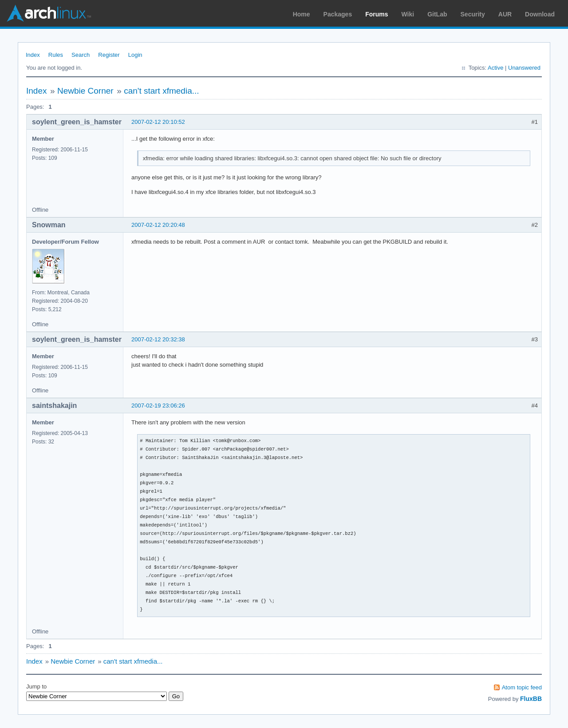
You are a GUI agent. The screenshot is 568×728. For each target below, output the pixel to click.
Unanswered (524, 68)
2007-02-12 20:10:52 (158, 122)
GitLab (437, 14)
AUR (505, 14)
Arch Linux (49, 13)
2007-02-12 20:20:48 (158, 225)
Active (495, 68)
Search (81, 55)
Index (33, 55)
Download (540, 14)
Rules (56, 55)
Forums (377, 14)
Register (109, 55)
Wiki (408, 14)
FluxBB (531, 699)
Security (473, 14)
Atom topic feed (522, 687)
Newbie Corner (85, 91)
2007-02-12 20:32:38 (158, 339)
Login (135, 55)
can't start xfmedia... (161, 91)
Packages (338, 14)
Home (302, 14)
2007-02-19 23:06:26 (158, 406)
